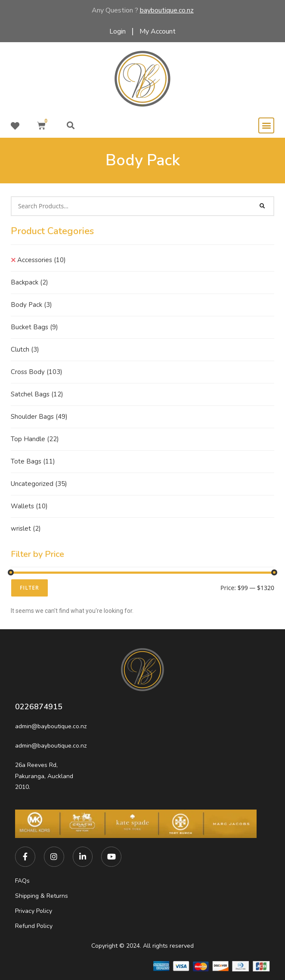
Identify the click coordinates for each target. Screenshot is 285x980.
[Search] (263, 206)
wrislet (26, 529)
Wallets (29, 506)
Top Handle (35, 439)
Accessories (42, 260)
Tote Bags (33, 461)
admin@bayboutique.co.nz (51, 726)
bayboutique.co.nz (167, 10)
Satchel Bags (37, 394)
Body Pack (31, 305)
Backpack (29, 282)
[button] (70, 125)
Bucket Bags (34, 327)
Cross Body (37, 372)
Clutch (25, 349)
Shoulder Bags (39, 417)
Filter (29, 588)
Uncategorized (39, 484)
